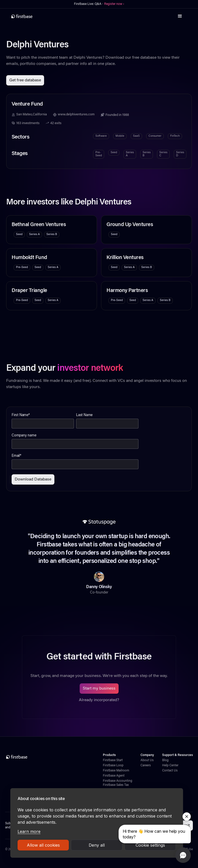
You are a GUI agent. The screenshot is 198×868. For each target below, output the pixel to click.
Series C (163, 154)
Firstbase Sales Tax (116, 785)
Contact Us (170, 771)
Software (101, 136)
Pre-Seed (99, 154)
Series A (130, 154)
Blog (165, 760)
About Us (147, 760)
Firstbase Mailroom (116, 771)
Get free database (25, 80)
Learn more (29, 831)
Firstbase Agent (114, 776)
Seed (114, 153)
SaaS (136, 136)
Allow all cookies (43, 845)
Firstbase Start (113, 760)
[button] (180, 16)
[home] (22, 16)
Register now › (114, 4)
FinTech (175, 136)
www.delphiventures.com (76, 115)
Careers (146, 766)
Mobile (120, 136)
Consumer (155, 136)
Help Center (170, 766)
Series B (147, 154)
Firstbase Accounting (118, 781)
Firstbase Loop (113, 766)
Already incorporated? (99, 700)
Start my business (99, 689)
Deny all (97, 845)
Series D (180, 154)
